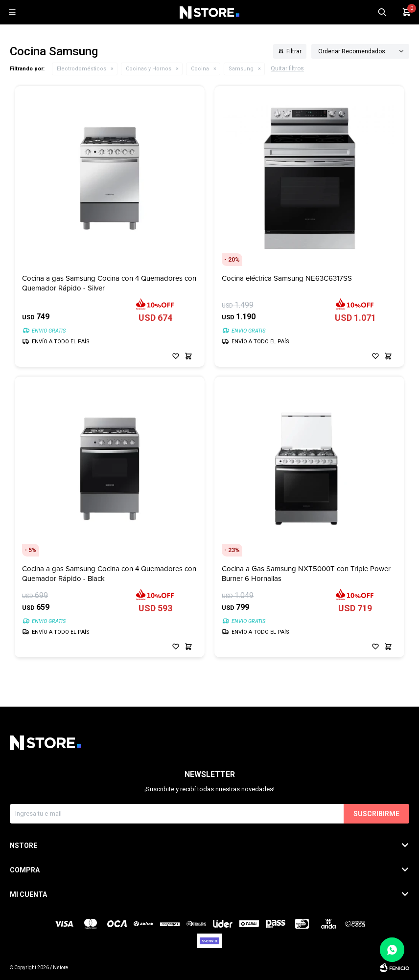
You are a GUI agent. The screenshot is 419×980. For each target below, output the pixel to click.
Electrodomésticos (81, 69)
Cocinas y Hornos (149, 69)
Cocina (200, 69)
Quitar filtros (287, 68)
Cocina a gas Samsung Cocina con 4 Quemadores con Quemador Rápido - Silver (109, 283)
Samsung (241, 69)
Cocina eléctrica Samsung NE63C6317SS (287, 278)
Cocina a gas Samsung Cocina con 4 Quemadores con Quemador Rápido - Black (109, 574)
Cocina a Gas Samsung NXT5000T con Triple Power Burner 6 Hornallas (306, 574)
